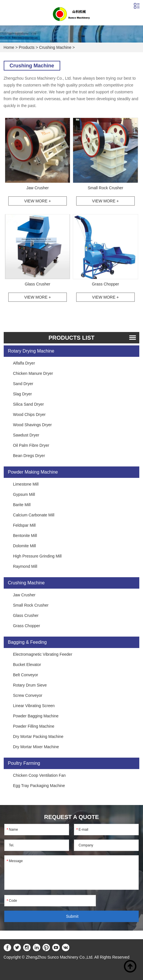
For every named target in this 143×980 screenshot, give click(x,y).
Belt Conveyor (26, 675)
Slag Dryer (23, 394)
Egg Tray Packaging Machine (39, 786)
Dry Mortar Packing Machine (38, 736)
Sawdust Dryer (26, 435)
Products (27, 47)
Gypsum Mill (24, 494)
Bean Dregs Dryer (29, 456)
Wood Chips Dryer (29, 414)
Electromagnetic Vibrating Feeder (43, 654)
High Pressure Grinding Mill (37, 556)
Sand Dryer (23, 384)
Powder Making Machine (33, 472)
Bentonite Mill (25, 536)
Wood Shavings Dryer (33, 425)
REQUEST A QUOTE (72, 817)
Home (9, 47)
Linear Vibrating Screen (34, 706)
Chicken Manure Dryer (33, 373)
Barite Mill (22, 505)
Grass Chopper (105, 284)
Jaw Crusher (38, 188)
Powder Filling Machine (34, 726)
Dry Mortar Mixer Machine (36, 747)
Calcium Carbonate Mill (34, 515)
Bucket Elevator (27, 665)
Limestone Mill (26, 484)
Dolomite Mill (25, 546)
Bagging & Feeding (27, 642)
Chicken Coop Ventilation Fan (39, 775)
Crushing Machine (55, 47)
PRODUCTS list (71, 338)
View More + (38, 201)
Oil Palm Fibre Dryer (31, 445)
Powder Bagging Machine (36, 716)
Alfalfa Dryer (24, 363)
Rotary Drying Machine (31, 351)
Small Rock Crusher (105, 188)
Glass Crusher (38, 284)
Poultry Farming (24, 763)
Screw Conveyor (28, 695)
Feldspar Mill (24, 525)
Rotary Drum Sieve (30, 685)
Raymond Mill (25, 566)
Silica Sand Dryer (29, 404)
